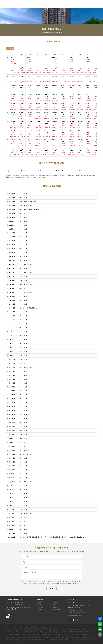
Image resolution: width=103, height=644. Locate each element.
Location (40, 610)
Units (54, 605)
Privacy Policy (57, 610)
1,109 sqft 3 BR (55, 70)
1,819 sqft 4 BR (72, 60)
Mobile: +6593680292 (75, 610)
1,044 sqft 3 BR (46, 70)
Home (39, 603)
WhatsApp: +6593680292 (76, 613)
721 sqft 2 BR (71, 70)
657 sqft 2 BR (88, 70)
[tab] (10, 49)
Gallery (55, 607)
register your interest (28, 177)
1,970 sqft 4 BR (30, 61)
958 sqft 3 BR (46, 106)
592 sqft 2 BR (21, 70)
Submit (51, 589)
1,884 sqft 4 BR (13, 61)
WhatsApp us (41, 177)
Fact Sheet (40, 605)
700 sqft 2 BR (80, 70)
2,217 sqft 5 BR (55, 61)
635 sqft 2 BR (38, 70)
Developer (40, 607)
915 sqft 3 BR (13, 70)
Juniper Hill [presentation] (10, 49)
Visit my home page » (75, 616)
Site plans (56, 603)
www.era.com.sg (11, 611)
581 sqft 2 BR (30, 70)
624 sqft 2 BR (63, 70)
